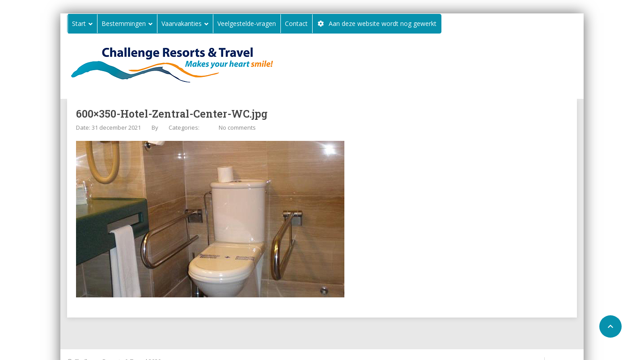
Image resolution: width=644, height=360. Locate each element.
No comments (237, 127)
